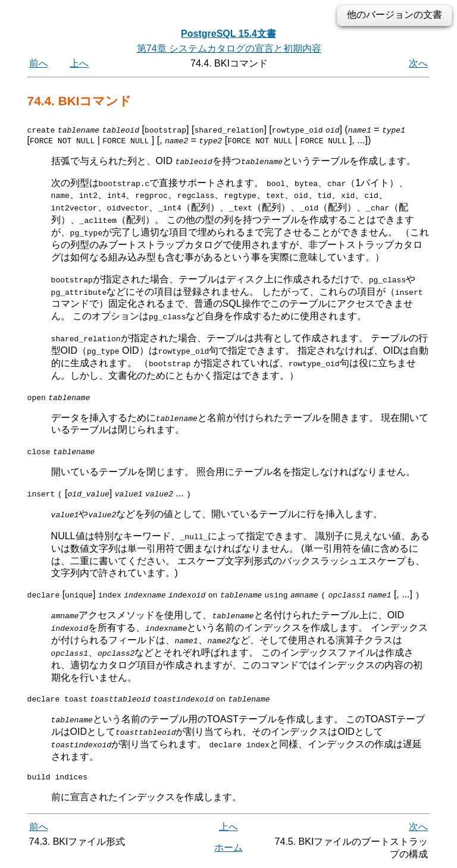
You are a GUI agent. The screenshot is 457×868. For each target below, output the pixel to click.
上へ (79, 63)
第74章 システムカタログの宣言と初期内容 (229, 48)
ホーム (228, 848)
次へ (418, 63)
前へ (39, 63)
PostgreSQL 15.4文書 (228, 34)
